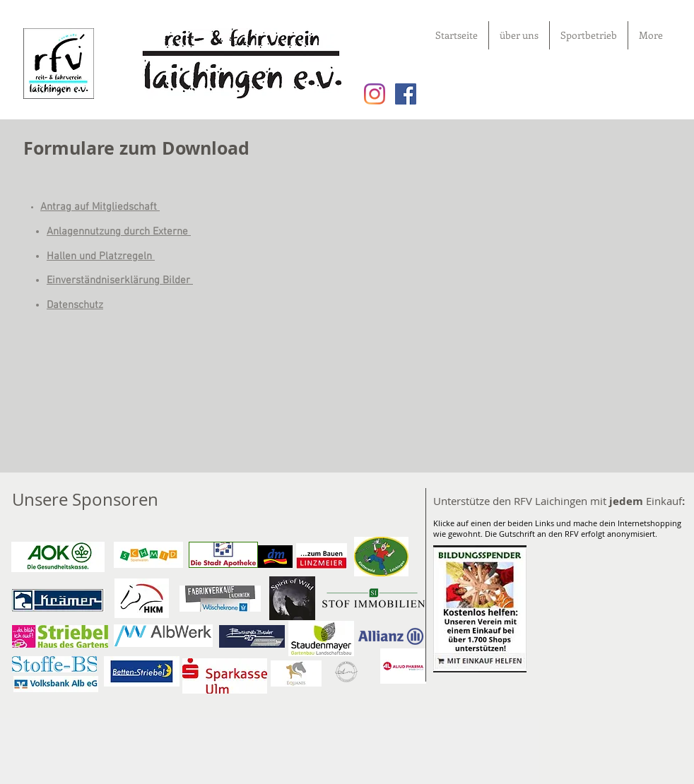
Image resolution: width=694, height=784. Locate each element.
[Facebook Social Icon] (406, 94)
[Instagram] (375, 94)
